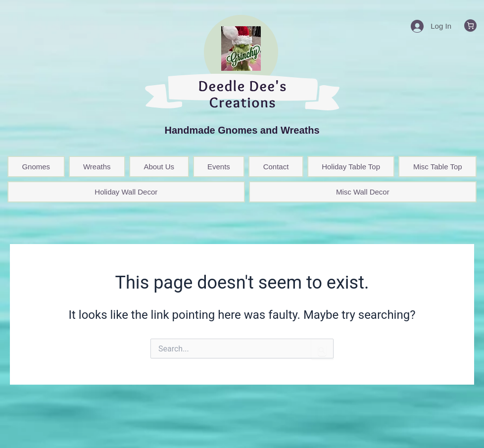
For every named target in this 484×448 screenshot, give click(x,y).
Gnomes (36, 167)
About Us (159, 167)
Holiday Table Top (351, 167)
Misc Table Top (438, 167)
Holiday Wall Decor (126, 192)
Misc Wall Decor (363, 192)
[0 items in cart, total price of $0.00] (470, 25)
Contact (276, 167)
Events (219, 167)
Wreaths (97, 167)
